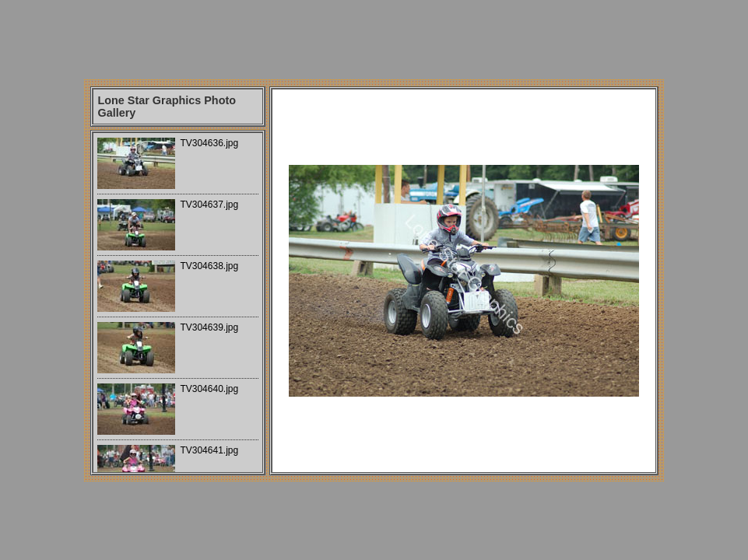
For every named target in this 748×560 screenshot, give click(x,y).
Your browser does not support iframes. (178, 303)
